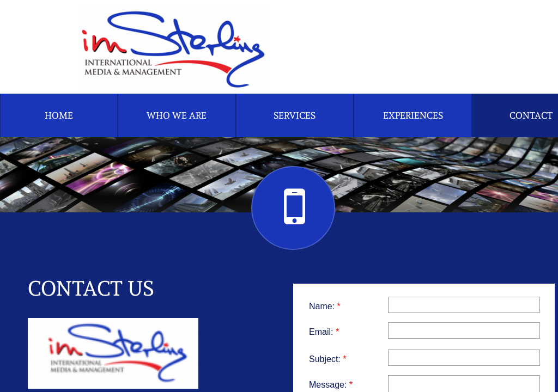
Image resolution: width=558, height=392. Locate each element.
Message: (331, 385)
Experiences (413, 115)
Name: (325, 306)
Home (59, 115)
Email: (324, 332)
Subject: (328, 359)
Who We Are (177, 115)
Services (295, 115)
